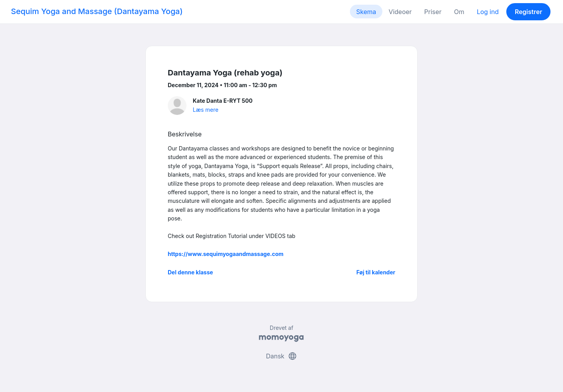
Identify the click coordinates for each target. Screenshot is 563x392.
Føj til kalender (376, 272)
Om (459, 12)
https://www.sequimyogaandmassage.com (226, 254)
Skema (366, 12)
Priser (433, 12)
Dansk (281, 356)
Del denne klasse (190, 272)
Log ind (488, 12)
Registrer (529, 12)
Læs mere (206, 110)
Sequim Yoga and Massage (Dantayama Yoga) (97, 11)
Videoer (400, 12)
